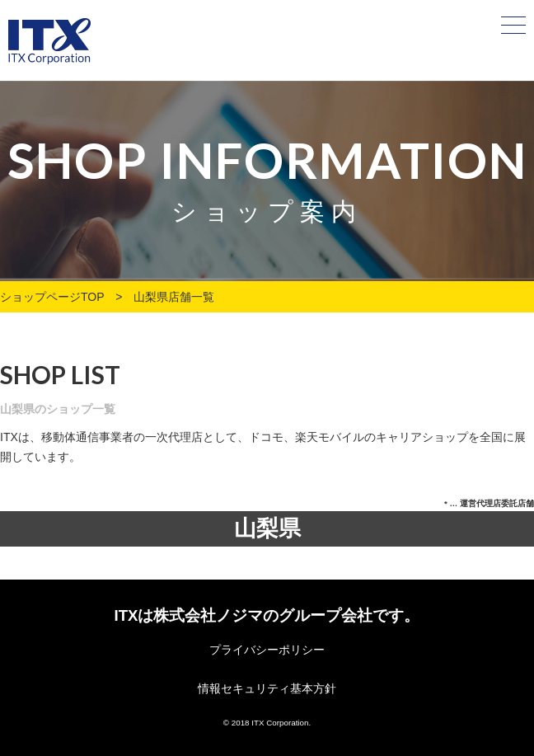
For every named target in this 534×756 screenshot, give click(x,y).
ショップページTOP (52, 297)
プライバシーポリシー (267, 650)
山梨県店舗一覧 (174, 297)
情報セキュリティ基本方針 (267, 688)
